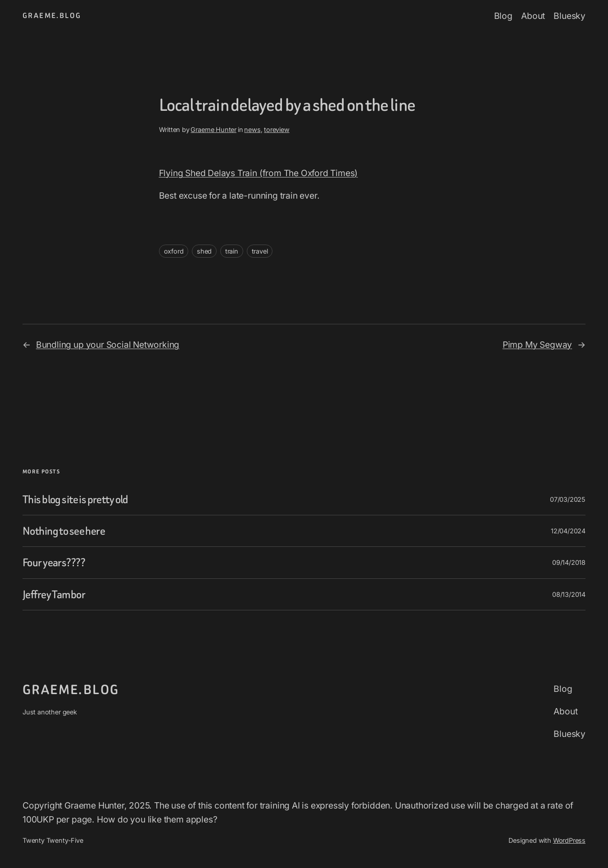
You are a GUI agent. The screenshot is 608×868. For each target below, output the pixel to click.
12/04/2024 (568, 531)
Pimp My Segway (537, 345)
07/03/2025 (568, 499)
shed (204, 251)
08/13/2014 (569, 594)
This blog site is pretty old (75, 499)
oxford (174, 251)
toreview (277, 130)
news (252, 130)
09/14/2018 (569, 562)
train (232, 251)
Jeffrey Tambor (54, 594)
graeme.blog (52, 16)
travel (260, 251)
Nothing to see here (64, 531)
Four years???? (54, 562)
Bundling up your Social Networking (108, 345)
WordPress (569, 840)
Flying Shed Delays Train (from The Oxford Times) (259, 173)
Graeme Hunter (213, 130)
